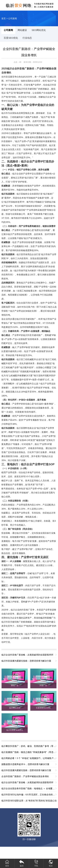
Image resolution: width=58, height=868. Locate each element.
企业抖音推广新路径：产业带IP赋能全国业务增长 (25, 776)
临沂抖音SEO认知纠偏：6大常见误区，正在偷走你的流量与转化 (29, 795)
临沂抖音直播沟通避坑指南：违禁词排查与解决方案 (26, 661)
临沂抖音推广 (47, 618)
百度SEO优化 (11, 38)
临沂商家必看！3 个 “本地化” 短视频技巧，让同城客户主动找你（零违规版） (29, 758)
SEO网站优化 (39, 30)
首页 (4, 18)
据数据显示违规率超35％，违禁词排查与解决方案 (25, 764)
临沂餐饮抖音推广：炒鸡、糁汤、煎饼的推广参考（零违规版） (29, 746)
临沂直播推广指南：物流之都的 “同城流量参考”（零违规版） (29, 752)
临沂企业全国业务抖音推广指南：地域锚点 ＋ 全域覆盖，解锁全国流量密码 (29, 788)
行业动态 (27, 38)
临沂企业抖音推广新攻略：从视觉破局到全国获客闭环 (27, 655)
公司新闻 (13, 18)
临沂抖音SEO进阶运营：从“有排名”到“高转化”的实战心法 (29, 801)
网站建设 (22, 30)
